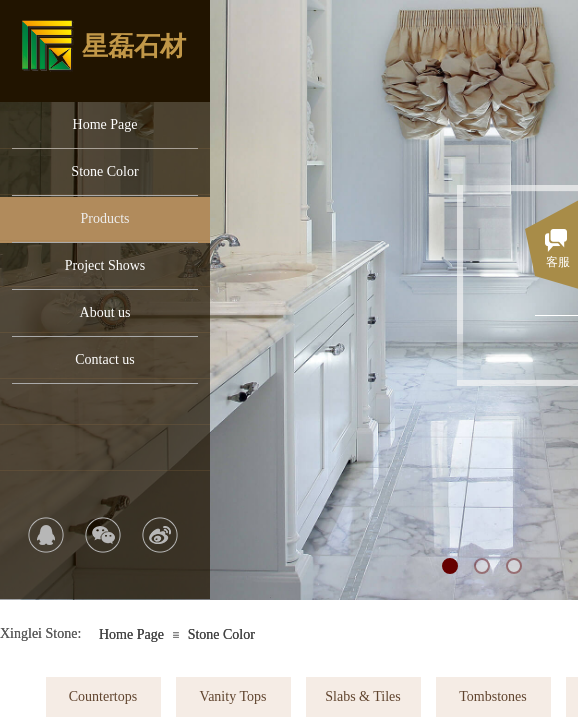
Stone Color (104, 171)
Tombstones (492, 696)
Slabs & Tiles (362, 696)
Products (105, 218)
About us (105, 312)
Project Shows (105, 265)
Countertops (103, 696)
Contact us (105, 359)
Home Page (105, 124)
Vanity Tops (233, 696)
